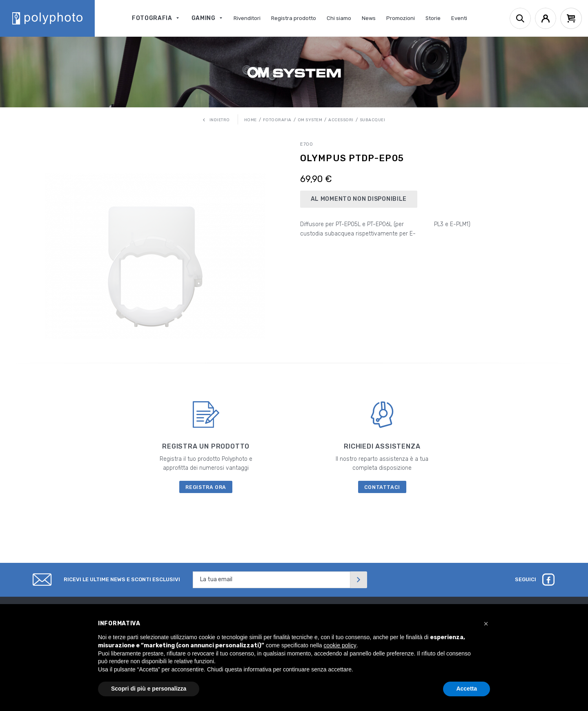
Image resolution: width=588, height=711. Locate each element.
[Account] (546, 18)
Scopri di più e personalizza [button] (149, 689)
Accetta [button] (467, 689)
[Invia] (359, 580)
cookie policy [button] (340, 645)
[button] (486, 624)
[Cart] (571, 18)
